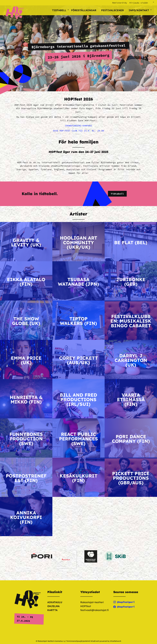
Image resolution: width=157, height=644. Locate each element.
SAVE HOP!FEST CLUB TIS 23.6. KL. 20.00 (78, 131)
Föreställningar (84, 10)
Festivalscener (112, 10)
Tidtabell (60, 10)
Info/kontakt (140, 10)
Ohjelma (53, 606)
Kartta (52, 610)
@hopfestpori (124, 602)
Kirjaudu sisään (139, 3)
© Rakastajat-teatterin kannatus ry (50, 641)
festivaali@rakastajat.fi (95, 610)
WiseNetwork (116, 641)
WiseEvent (95, 641)
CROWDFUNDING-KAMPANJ (78, 126)
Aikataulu (55, 602)
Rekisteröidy (120, 3)
